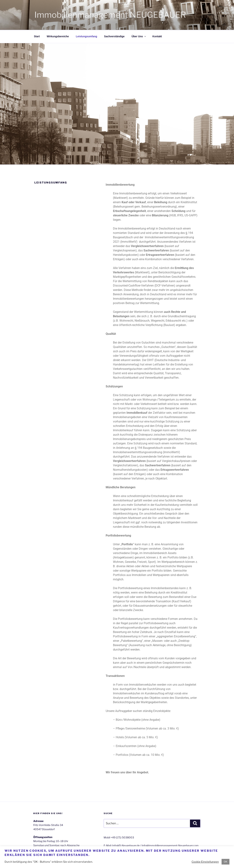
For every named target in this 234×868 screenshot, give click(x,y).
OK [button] (225, 862)
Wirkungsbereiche (58, 36)
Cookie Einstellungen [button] (205, 862)
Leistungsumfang (87, 36)
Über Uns (139, 36)
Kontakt (157, 36)
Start (37, 36)
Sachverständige (114, 36)
